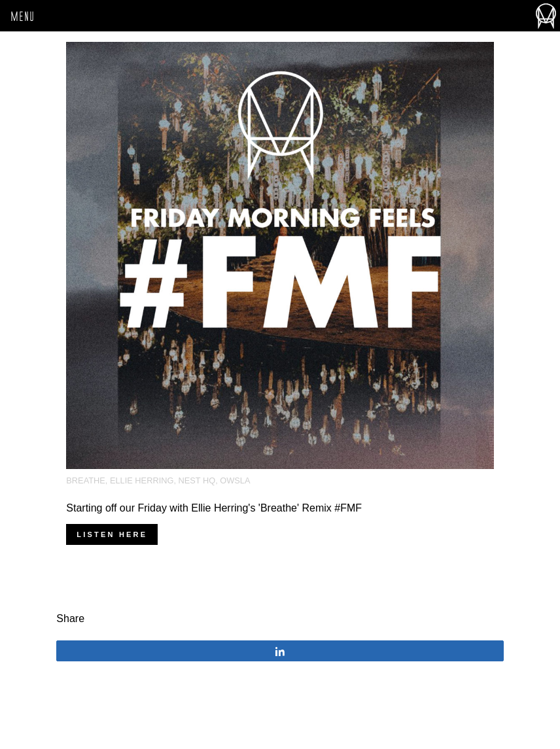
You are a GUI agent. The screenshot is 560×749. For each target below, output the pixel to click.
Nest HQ (197, 480)
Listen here (112, 534)
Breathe (86, 480)
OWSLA (235, 480)
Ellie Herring (142, 480)
